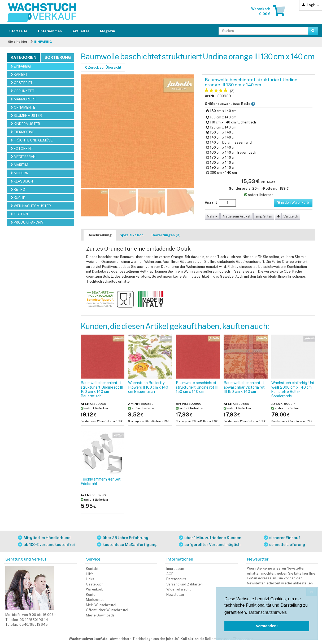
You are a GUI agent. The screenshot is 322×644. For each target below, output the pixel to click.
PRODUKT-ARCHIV (27, 222)
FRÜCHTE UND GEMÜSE (32, 140)
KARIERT (19, 75)
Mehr (212, 216)
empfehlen (264, 216)
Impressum (175, 569)
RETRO (18, 190)
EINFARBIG (43, 42)
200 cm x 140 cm (221, 173)
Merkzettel (95, 600)
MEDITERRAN (23, 157)
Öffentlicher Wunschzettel (107, 610)
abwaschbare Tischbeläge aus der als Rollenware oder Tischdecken (182, 639)
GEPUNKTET (23, 91)
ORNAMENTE (23, 107)
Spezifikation (132, 235)
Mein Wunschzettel (101, 605)
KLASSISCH (22, 181)
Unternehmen (50, 31)
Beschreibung (100, 235)
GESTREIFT (22, 83)
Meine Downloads (100, 615)
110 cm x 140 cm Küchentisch (231, 122)
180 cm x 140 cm (221, 163)
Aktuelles (81, 31)
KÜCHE (18, 198)
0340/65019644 (34, 620)
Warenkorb (95, 589)
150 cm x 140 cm (221, 147)
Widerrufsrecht (179, 589)
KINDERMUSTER (25, 124)
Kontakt (92, 569)
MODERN (19, 173)
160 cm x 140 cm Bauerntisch (231, 152)
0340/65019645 (34, 625)
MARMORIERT (23, 99)
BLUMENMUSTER (26, 116)
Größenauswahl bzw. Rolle (234, 104)
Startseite (18, 31)
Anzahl (211, 203)
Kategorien (23, 57)
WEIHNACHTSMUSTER (31, 206)
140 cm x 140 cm (221, 137)
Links (90, 579)
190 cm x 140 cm (221, 168)
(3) (232, 91)
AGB (170, 574)
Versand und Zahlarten (184, 584)
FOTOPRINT (22, 148)
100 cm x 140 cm (221, 117)
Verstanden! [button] (267, 626)
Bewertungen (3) (166, 235)
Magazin (108, 31)
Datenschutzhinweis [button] (268, 612)
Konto (91, 595)
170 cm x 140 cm (221, 157)
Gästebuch (95, 584)
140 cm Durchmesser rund (229, 142)
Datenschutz (176, 579)
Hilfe (90, 574)
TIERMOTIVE (23, 132)
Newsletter (175, 595)
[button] (253, 104)
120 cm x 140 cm (221, 127)
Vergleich (291, 216)
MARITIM (19, 165)
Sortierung (58, 57)
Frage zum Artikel (236, 216)
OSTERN (19, 214)
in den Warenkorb (293, 203)
